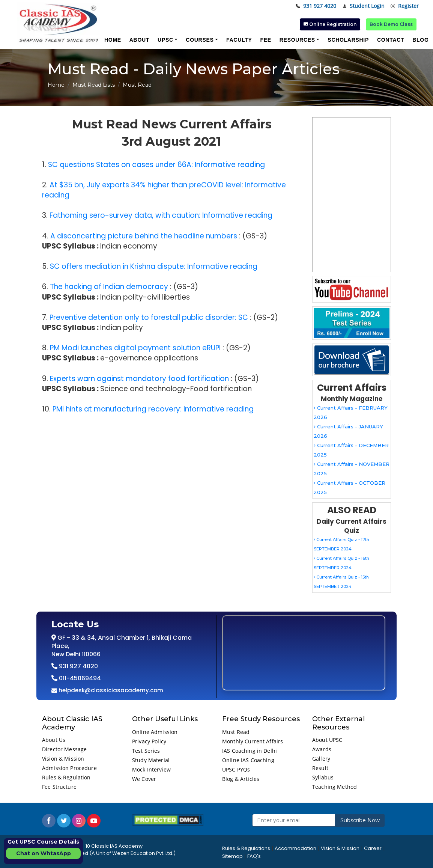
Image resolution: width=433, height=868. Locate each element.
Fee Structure (59, 787)
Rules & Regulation (66, 777)
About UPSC (327, 740)
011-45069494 (79, 678)
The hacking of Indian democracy (109, 287)
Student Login (363, 6)
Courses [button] (200, 40)
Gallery (321, 759)
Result (320, 768)
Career (373, 848)
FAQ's (254, 856)
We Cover (144, 779)
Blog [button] (420, 40)
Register (405, 6)
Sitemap (232, 856)
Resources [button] (297, 40)
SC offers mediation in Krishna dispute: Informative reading (154, 266)
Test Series (146, 751)
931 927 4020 (316, 6)
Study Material (151, 760)
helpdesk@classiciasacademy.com (110, 690)
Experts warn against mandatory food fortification (139, 379)
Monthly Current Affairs (253, 741)
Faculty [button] (239, 40)
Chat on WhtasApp (44, 853)
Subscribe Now (360, 820)
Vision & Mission (63, 759)
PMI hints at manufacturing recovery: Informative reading (153, 409)
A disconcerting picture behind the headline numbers (144, 236)
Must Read (236, 732)
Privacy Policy (149, 741)
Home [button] (113, 40)
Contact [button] (391, 40)
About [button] (139, 40)
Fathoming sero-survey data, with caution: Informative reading (161, 215)
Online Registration (330, 24)
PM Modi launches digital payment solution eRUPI (135, 348)
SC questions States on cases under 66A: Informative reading (156, 165)
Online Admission (155, 732)
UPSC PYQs (236, 769)
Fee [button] (265, 40)
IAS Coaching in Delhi (250, 751)
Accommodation (295, 848)
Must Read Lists (94, 85)
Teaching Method (335, 787)
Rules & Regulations (246, 848)
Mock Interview (151, 769)
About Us (54, 740)
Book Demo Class (391, 24)
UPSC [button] (165, 40)
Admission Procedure (69, 768)
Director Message (64, 749)
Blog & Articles (241, 779)
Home (56, 85)
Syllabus (323, 777)
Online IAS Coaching (248, 760)
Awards (322, 749)
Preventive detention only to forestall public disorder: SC (149, 317)
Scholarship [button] (348, 40)
